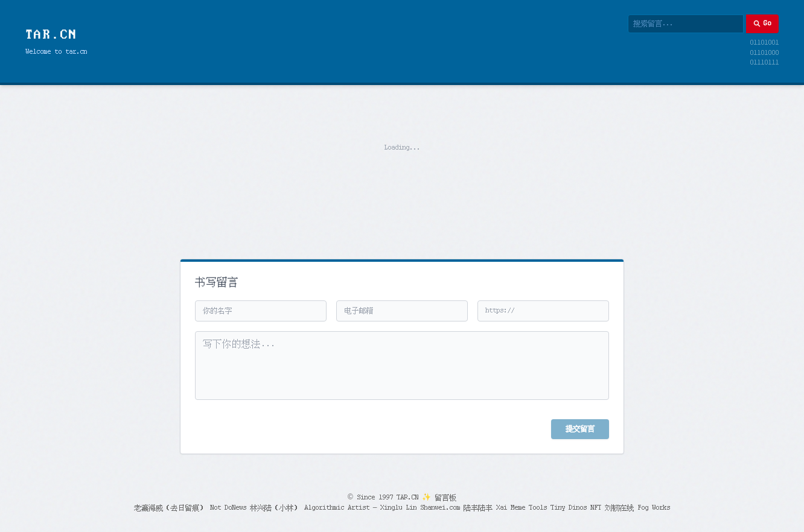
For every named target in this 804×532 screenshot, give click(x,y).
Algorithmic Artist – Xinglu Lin (361, 508)
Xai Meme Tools (522, 508)
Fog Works (654, 508)
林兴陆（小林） (275, 508)
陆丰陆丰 (478, 508)
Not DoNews (228, 508)
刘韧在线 (619, 508)
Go (762, 24)
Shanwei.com (440, 508)
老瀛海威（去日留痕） (170, 508)
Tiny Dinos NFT (576, 508)
